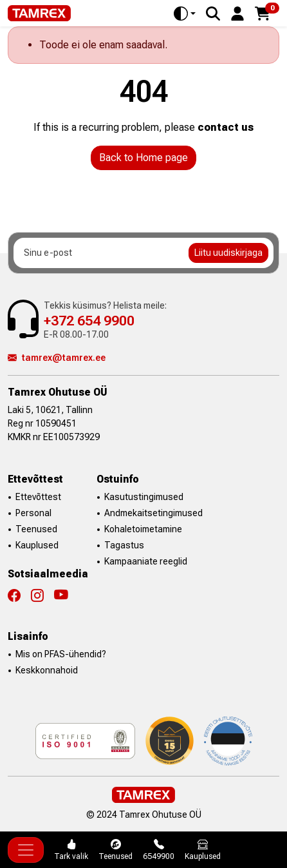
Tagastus (124, 545)
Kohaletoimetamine (143, 529)
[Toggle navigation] (26, 850)
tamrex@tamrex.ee (57, 358)
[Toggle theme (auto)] (185, 14)
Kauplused (37, 545)
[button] (237, 13)
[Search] (213, 14)
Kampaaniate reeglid (146, 561)
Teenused (36, 529)
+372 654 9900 (89, 321)
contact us (226, 127)
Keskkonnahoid (47, 670)
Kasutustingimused (144, 497)
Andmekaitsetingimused (153, 513)
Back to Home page (143, 158)
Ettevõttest (38, 497)
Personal (33, 513)
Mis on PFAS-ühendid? (61, 654)
